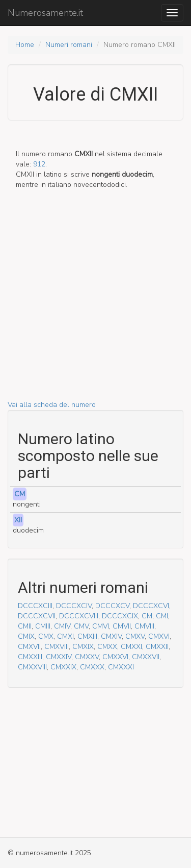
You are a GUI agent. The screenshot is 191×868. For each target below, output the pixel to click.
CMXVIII (57, 647)
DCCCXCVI (151, 606)
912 (39, 164)
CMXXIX (63, 667)
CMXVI (159, 636)
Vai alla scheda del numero (52, 405)
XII (18, 520)
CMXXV (87, 657)
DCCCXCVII (37, 616)
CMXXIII (30, 657)
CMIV (62, 626)
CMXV (135, 636)
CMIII (43, 626)
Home (25, 45)
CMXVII (29, 647)
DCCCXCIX (120, 616)
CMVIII (144, 626)
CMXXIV (59, 657)
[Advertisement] (95, 304)
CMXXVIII (32, 667)
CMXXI (131, 647)
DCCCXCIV (74, 606)
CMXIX (83, 647)
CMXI (65, 636)
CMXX (107, 647)
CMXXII (157, 647)
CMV (81, 626)
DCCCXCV (112, 606)
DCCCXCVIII (79, 616)
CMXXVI (115, 657)
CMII (25, 626)
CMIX (26, 636)
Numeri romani (69, 45)
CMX (46, 636)
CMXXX (92, 667)
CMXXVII (146, 657)
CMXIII (87, 636)
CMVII (122, 626)
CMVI (101, 626)
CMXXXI (121, 667)
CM (20, 494)
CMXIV (111, 636)
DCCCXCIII (35, 606)
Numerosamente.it (45, 13)
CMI (162, 616)
